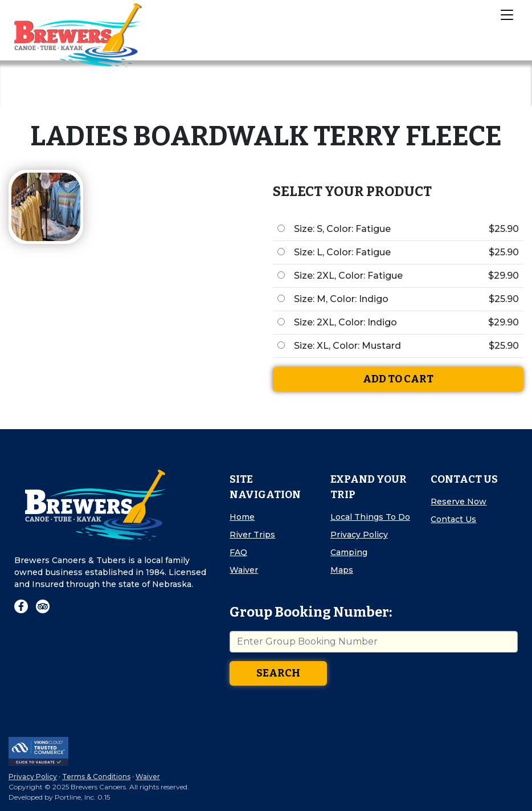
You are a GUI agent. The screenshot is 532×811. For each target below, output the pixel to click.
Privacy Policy (359, 535)
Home (242, 517)
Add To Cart (398, 379)
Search (278, 673)
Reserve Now (459, 502)
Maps (342, 570)
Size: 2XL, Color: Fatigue (348, 276)
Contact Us (453, 519)
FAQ (238, 552)
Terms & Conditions (96, 777)
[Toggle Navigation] (506, 14)
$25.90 (504, 229)
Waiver (244, 570)
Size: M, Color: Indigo (341, 299)
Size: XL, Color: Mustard (347, 346)
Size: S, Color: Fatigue (342, 229)
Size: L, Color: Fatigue (342, 252)
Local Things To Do (370, 517)
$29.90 (504, 276)
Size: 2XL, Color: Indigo (345, 322)
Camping (349, 552)
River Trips (252, 535)
